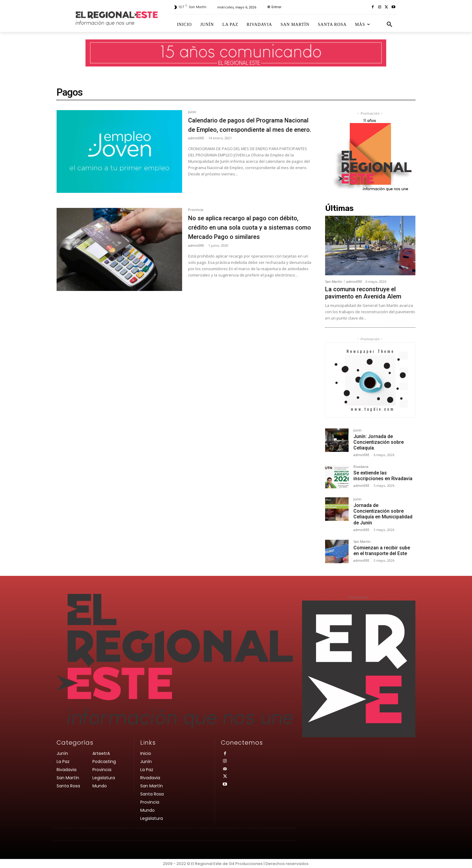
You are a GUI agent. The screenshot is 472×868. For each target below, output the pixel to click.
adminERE (196, 147)
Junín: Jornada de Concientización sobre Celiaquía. (379, 442)
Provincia (196, 210)
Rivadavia (361, 467)
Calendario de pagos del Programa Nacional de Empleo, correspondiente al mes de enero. (249, 129)
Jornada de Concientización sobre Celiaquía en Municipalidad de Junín (383, 514)
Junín (192, 112)
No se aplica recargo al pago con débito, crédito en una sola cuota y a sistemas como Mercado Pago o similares (249, 232)
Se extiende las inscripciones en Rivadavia (383, 476)
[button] (390, 25)
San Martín (334, 281)
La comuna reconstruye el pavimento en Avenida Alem (363, 293)
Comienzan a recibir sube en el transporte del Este (382, 551)
